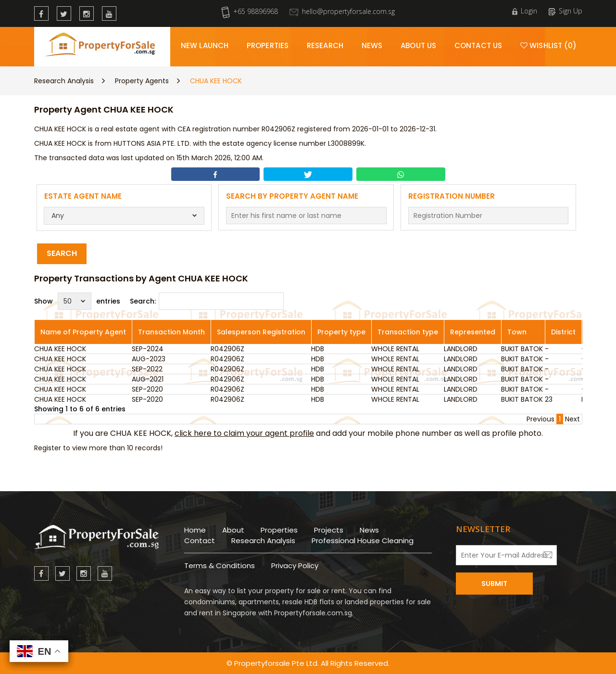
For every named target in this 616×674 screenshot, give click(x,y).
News (372, 45)
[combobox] (124, 216)
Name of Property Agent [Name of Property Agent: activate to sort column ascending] (83, 332)
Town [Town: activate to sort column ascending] (517, 332)
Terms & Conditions (220, 566)
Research (325, 45)
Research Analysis (64, 81)
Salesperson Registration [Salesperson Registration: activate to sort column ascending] (261, 332)
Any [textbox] (58, 216)
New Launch (205, 45)
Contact (200, 540)
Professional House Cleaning (363, 540)
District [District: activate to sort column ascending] (563, 332)
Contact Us (478, 45)
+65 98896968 (250, 11)
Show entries (77, 301)
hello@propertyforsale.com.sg (342, 11)
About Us (418, 45)
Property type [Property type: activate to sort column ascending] (341, 332)
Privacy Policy (295, 566)
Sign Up (566, 11)
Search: (207, 301)
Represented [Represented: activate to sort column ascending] (473, 332)
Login (525, 11)
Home (195, 530)
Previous (541, 419)
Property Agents (142, 81)
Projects (329, 530)
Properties (268, 45)
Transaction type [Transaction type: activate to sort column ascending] (408, 332)
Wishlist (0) (548, 45)
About (233, 530)
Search (62, 253)
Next (572, 419)
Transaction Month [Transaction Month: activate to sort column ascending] (171, 332)
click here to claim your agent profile (244, 433)
